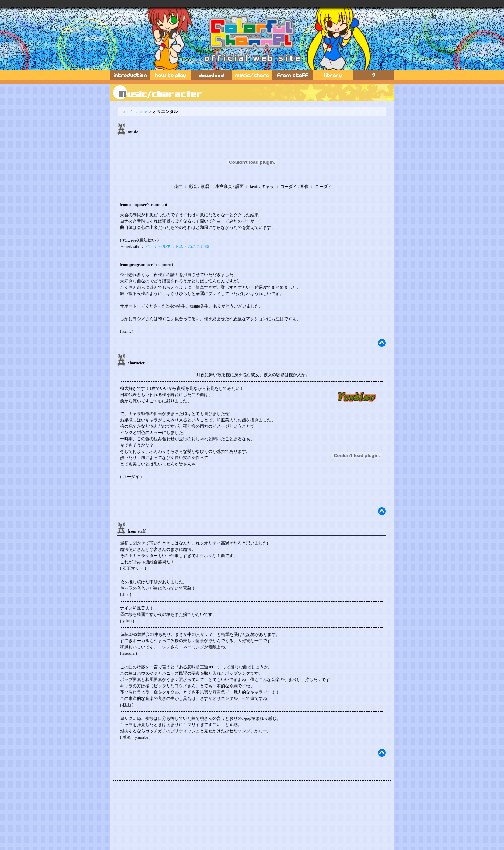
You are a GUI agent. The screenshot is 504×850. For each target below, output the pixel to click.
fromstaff (293, 75)
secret (374, 75)
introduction (130, 75)
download (211, 75)
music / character (134, 112)
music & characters (252, 75)
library (333, 75)
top (382, 343)
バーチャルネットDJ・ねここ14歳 (177, 246)
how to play (171, 75)
